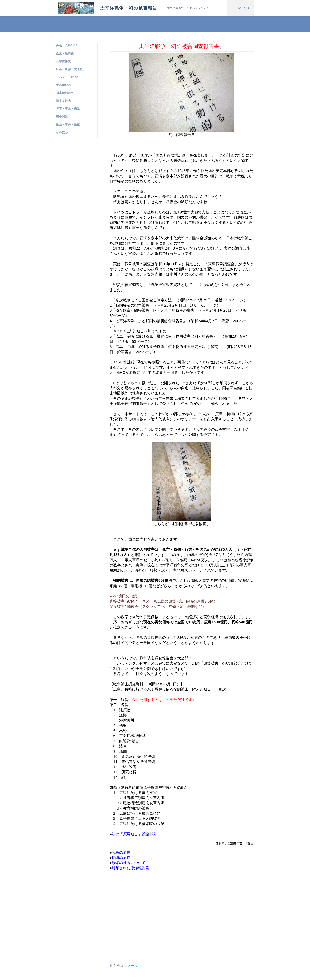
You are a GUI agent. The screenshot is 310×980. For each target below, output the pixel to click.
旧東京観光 (64, 101)
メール (133, 965)
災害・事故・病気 (68, 109)
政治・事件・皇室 (68, 124)
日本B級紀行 (65, 93)
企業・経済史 (65, 53)
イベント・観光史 (68, 77)
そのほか (62, 132)
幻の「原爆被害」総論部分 (134, 834)
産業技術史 (64, 61)
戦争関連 (62, 116)
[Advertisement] (182, 914)
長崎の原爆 (121, 858)
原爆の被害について (129, 863)
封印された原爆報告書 (130, 868)
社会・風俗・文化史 (69, 69)
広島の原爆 (121, 852)
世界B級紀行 (65, 85)
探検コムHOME (67, 45)
